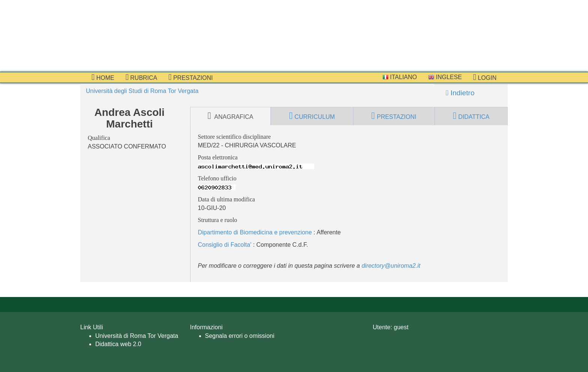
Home (103, 77)
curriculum (312, 116)
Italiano (400, 77)
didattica (471, 116)
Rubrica (142, 77)
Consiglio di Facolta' (225, 245)
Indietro (460, 93)
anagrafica (230, 116)
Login (485, 77)
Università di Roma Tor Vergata (137, 336)
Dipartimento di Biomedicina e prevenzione (255, 232)
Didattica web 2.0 (118, 344)
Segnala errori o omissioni (240, 336)
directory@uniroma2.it (391, 266)
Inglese (445, 77)
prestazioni (190, 77)
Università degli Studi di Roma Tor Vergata (142, 91)
